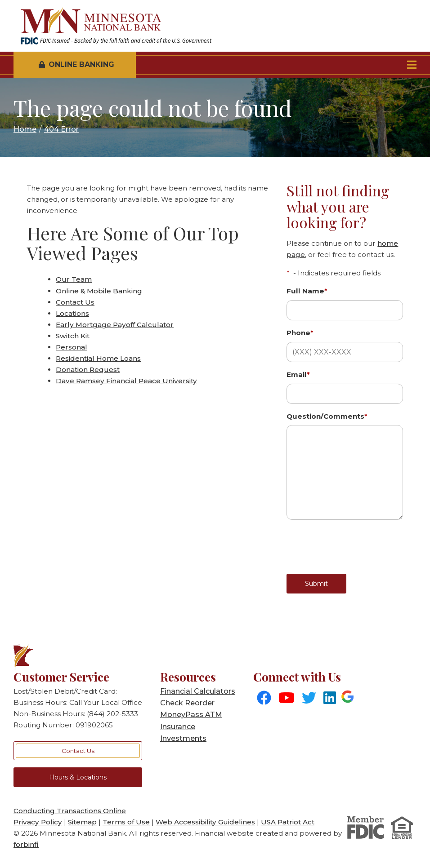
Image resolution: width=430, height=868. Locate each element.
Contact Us (75, 302)
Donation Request (88, 370)
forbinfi (26, 844)
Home (25, 129)
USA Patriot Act (288, 822)
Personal (72, 347)
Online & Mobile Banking (99, 291)
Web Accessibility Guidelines (205, 822)
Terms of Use (126, 822)
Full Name (307, 291)
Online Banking (76, 64)
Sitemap (82, 822)
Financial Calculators (198, 691)
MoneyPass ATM (191, 715)
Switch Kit (73, 336)
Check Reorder (187, 703)
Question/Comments (327, 416)
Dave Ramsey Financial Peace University (126, 381)
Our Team (74, 279)
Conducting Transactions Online (70, 811)
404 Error (61, 129)
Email (298, 374)
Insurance (178, 727)
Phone (300, 333)
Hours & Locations (78, 777)
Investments (183, 738)
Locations (72, 313)
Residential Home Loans (98, 358)
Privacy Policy (38, 822)
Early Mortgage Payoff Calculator (115, 325)
